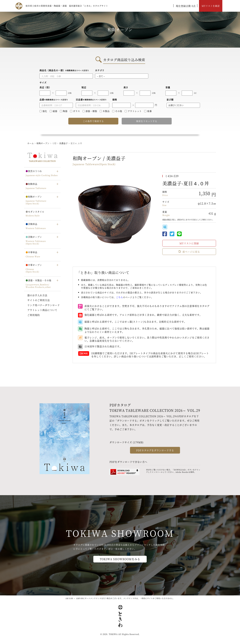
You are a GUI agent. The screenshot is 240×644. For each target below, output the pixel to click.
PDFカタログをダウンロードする (155, 450)
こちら (119, 297)
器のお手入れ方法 (37, 295)
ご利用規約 (34, 315)
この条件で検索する (93, 121)
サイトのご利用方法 (39, 300)
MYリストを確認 (211, 6)
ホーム (31, 143)
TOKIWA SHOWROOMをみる (120, 559)
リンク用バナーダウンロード (44, 305)
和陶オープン (43, 143)
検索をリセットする (147, 121)
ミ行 (55, 143)
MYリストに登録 (189, 243)
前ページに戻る (189, 252)
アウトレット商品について (42, 310)
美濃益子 (64, 143)
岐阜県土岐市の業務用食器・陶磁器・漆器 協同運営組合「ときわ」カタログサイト (67, 6)
